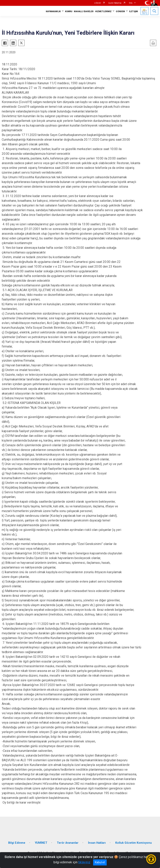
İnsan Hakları (97, 843)
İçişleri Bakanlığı (115, 3)
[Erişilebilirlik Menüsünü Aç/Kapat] (151, 859)
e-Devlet (98, 3)
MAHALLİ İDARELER (84, 11)
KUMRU (69, 11)
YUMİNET (41, 843)
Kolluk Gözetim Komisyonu (134, 843)
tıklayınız (84, 862)
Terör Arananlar (68, 843)
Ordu (131, 3)
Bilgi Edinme (17, 843)
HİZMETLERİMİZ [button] (103, 11)
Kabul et (100, 862)
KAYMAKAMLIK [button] (53, 11)
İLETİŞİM (134, 11)
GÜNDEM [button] (120, 11)
